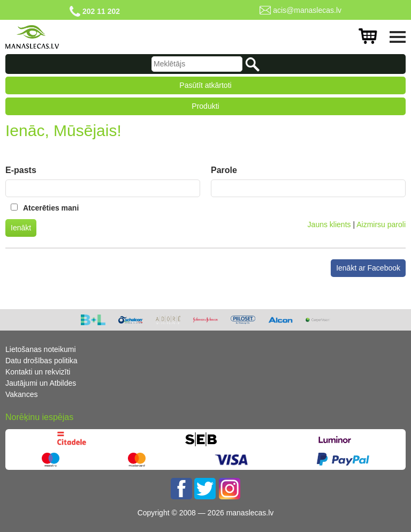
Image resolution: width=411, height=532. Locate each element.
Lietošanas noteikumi (41, 349)
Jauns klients (329, 224)
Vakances (21, 394)
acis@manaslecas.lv (307, 10)
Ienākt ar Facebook (368, 268)
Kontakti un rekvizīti (38, 372)
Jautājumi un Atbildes (41, 383)
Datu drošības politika (41, 361)
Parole (224, 170)
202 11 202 (101, 11)
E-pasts (21, 170)
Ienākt (21, 228)
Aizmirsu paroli (381, 224)
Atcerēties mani (51, 208)
